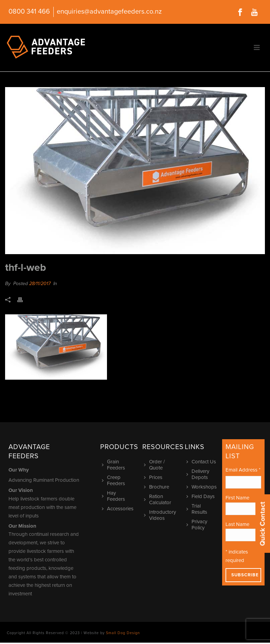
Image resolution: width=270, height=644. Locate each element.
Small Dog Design (123, 633)
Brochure (157, 487)
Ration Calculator (158, 499)
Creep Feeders (114, 480)
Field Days (201, 496)
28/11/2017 (40, 284)
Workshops (202, 487)
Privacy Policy (198, 525)
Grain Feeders (114, 465)
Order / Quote (155, 465)
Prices (154, 477)
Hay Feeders (114, 496)
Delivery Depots (199, 474)
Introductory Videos (161, 515)
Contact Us (202, 462)
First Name (237, 498)
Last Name (237, 524)
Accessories (119, 509)
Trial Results (198, 509)
